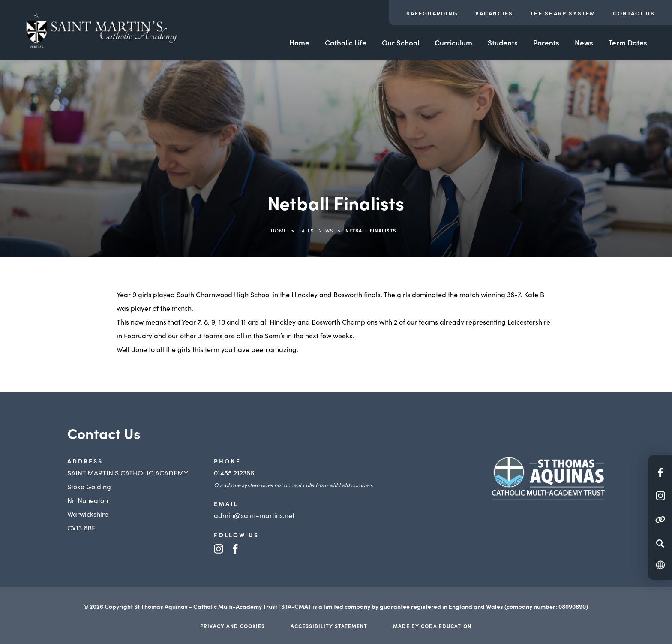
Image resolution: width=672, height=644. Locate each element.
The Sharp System (563, 13)
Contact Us (634, 13)
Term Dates (628, 42)
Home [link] (279, 230)
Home (299, 42)
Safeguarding (432, 13)
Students (503, 42)
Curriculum (453, 42)
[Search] (660, 543)
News (584, 42)
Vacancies (494, 13)
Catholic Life (346, 42)
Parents (546, 42)
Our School (400, 42)
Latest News (316, 230)
